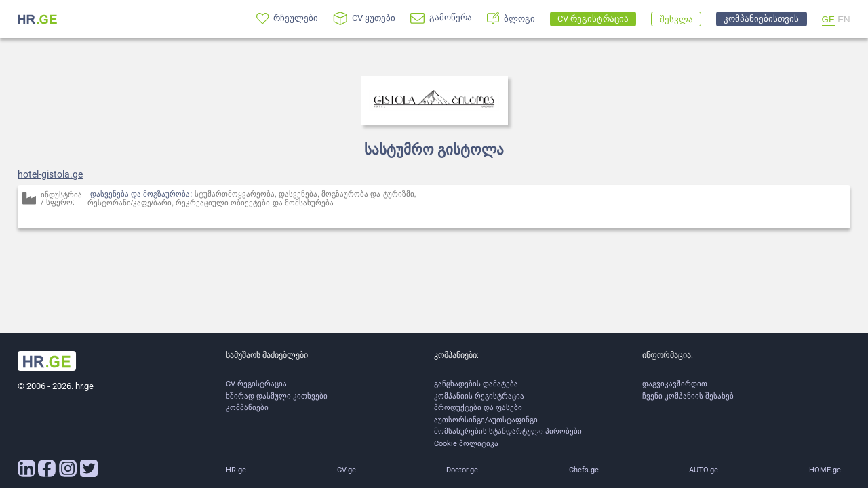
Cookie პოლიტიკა (466, 444)
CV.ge (347, 470)
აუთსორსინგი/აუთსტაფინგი (486, 420)
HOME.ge (825, 470)
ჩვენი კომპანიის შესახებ (688, 396)
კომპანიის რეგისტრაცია (479, 396)
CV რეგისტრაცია (256, 384)
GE (828, 19)
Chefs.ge (584, 470)
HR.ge (236, 470)
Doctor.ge (462, 470)
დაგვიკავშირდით (675, 384)
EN (844, 19)
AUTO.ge (704, 470)
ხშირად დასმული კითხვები (277, 396)
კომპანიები (247, 408)
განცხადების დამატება (476, 384)
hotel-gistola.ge (50, 174)
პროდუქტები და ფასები (478, 408)
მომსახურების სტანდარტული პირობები (508, 431)
